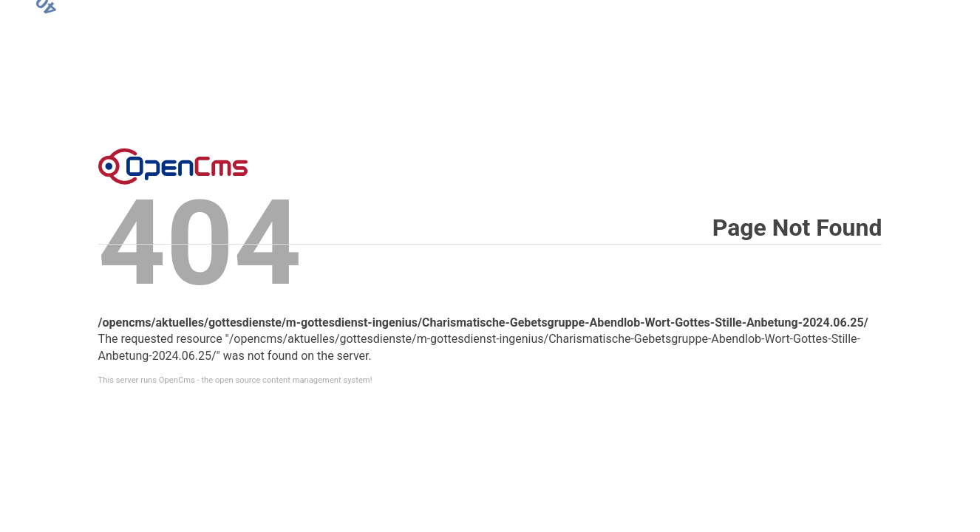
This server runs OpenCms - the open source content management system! (235, 380)
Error (173, 166)
